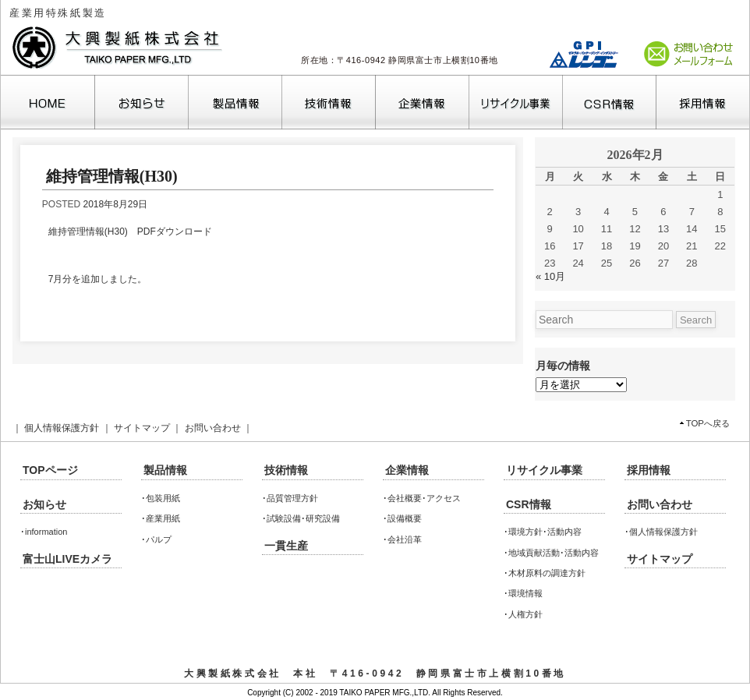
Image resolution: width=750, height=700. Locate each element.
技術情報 (286, 470)
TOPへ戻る (708, 423)
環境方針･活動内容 (545, 532)
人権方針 (525, 614)
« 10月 (550, 276)
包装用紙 (163, 498)
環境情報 (525, 593)
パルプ (159, 539)
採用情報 (649, 470)
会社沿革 (405, 539)
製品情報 (165, 470)
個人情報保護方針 (62, 428)
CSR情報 (529, 504)
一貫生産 (286, 546)
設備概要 (405, 518)
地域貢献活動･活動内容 (554, 553)
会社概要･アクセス (424, 498)
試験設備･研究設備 (303, 518)
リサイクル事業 (544, 470)
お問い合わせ (213, 428)
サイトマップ (142, 428)
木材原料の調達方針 (547, 573)
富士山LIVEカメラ (67, 559)
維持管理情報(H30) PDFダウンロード (130, 232)
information (46, 532)
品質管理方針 (292, 498)
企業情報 (407, 470)
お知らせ (44, 504)
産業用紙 (163, 518)
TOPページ (50, 470)
